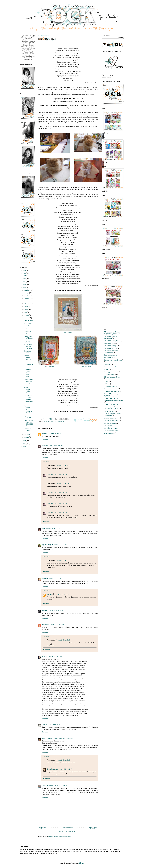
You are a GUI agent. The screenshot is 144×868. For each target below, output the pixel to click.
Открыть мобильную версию (68, 831)
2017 (24, 276)
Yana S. (45, 724)
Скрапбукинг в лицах (111, 428)
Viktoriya (45, 610)
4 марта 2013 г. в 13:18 (63, 760)
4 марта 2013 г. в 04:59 (66, 738)
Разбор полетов (109, 411)
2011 (24, 444)
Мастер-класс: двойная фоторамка (29, 346)
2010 (24, 446)
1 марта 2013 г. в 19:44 (55, 656)
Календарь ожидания (111, 372)
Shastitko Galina (48, 785)
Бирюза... (45, 434)
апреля (27, 315)
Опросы (107, 381)
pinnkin (50, 594)
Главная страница (67, 828)
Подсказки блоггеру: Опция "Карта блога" (28, 373)
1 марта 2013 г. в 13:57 (63, 560)
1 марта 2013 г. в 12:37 (63, 465)
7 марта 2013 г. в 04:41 (60, 785)
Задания (107, 369)
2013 (24, 288)
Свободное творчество (111, 420)
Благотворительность (111, 355)
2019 (24, 270)
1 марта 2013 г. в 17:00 (60, 492)
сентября (27, 299)
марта (26, 318)
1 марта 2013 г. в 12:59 (60, 545)
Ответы (47, 462)
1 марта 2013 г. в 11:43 (56, 434)
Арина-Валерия (48, 545)
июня (26, 309)
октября (27, 296)
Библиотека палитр (110, 346)
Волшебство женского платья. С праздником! (28, 399)
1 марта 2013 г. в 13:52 (62, 594)
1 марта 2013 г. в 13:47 (63, 483)
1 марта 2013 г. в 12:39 (53, 529)
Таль (44, 529)
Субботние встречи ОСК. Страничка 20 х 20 (28, 409)
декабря (27, 290)
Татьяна (45, 579)
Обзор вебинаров (110, 375)
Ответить (45, 439)
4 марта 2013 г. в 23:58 (65, 769)
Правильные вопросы (111, 389)
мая (26, 312)
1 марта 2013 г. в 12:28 (56, 445)
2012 (24, 441)
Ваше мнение (109, 358)
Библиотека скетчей (111, 348)
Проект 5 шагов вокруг (112, 404)
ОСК (106, 384)
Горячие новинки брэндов (112, 367)
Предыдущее (93, 828)
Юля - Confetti (68, 333)
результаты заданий (110, 418)
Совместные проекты (111, 431)
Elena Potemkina (52, 769)
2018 (24, 273)
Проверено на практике (112, 391)
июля (26, 306)
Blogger (82, 863)
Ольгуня (45, 445)
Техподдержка (109, 433)
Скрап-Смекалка (110, 426)
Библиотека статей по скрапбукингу (54, 422)
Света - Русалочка (94, 44)
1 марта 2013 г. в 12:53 (60, 474)
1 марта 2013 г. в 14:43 (56, 610)
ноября (27, 293)
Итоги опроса (28, 320)
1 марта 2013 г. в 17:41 (60, 512)
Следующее (42, 828)
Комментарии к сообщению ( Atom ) (60, 836)
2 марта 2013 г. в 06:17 (54, 724)
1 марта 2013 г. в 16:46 (57, 624)
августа (27, 303)
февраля (27, 434)
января (27, 437)
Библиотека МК (109, 343)
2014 (24, 285)
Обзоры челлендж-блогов (112, 377)
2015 (24, 282)
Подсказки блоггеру (111, 386)
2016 (24, 279)
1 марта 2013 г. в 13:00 (55, 579)
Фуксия (45, 656)
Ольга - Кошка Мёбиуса (50, 738)
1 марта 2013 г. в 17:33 (60, 503)
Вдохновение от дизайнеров (113, 360)
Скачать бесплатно (110, 423)
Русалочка (46, 624)
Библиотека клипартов (111, 341)
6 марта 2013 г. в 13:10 (63, 640)
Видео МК (108, 364)
